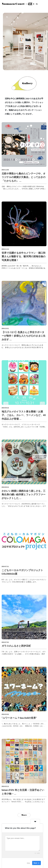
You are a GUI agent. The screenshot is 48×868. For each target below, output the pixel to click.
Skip (28, 863)
